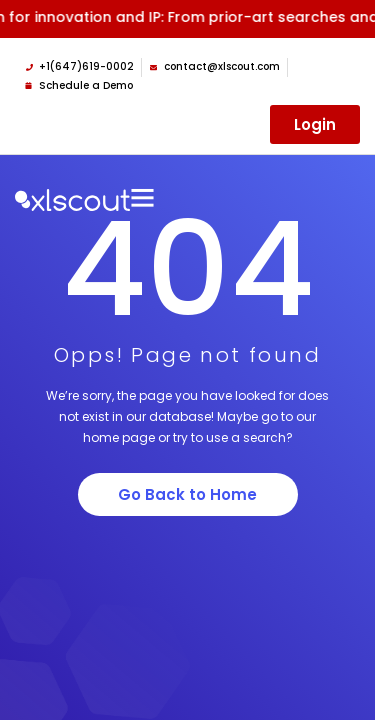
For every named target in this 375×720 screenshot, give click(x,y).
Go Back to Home (187, 494)
